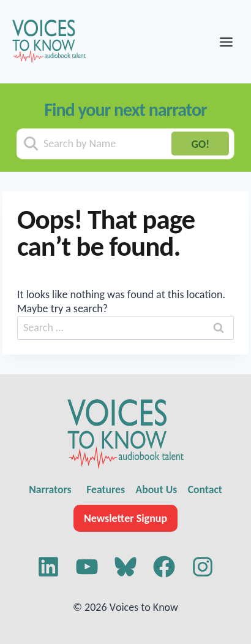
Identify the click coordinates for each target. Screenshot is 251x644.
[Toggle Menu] (226, 42)
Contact (205, 489)
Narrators (50, 489)
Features (106, 489)
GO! (200, 144)
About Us (157, 489)
